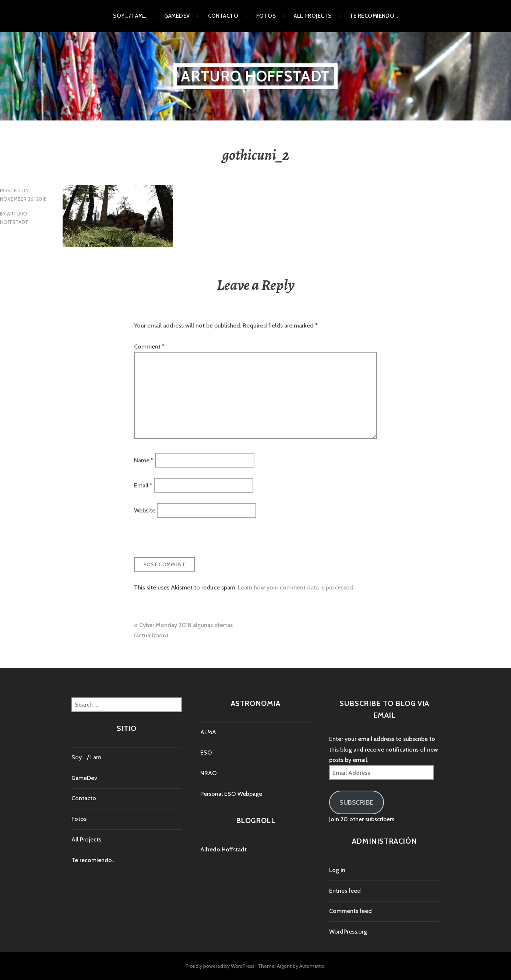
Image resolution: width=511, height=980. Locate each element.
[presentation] (184, 541)
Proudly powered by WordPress (220, 966)
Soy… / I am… (130, 16)
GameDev (177, 16)
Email (143, 485)
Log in (337, 870)
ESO (206, 752)
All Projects (313, 16)
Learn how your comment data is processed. (296, 587)
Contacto (223, 16)
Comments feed (350, 911)
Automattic (312, 966)
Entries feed (345, 891)
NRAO (209, 773)
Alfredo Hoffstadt (223, 849)
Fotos (266, 16)
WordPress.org (348, 932)
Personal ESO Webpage (231, 794)
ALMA (208, 732)
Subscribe (357, 802)
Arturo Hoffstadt (255, 76)
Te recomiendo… (374, 16)
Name (144, 460)
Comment (149, 346)
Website (145, 510)
